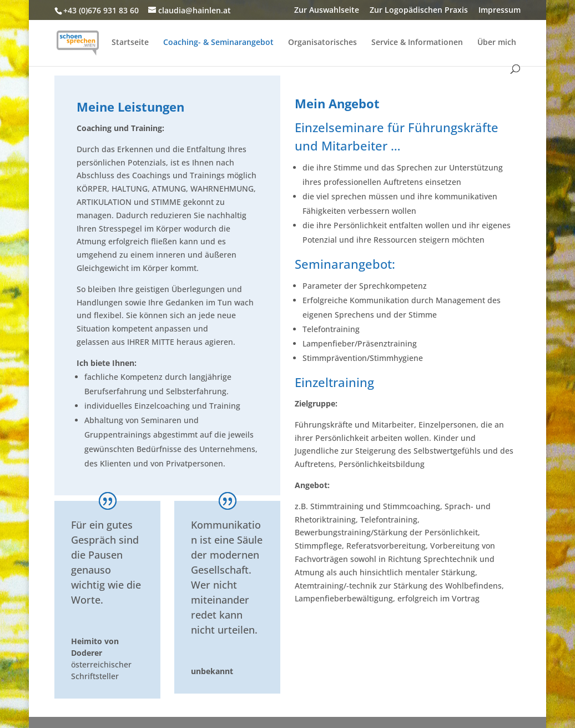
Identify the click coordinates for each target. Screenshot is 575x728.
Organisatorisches (322, 43)
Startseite (130, 43)
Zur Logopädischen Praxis (419, 11)
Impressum (500, 11)
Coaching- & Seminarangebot (218, 43)
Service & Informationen (417, 43)
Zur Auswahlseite (327, 11)
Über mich (497, 43)
